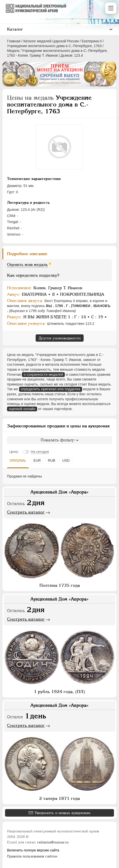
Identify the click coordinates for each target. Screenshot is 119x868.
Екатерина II (92, 41)
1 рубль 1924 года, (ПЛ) (59, 692)
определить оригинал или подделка (51, 389)
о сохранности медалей (43, 374)
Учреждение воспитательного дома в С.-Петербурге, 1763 (54, 46)
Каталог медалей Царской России (51, 41)
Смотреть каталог (26, 512)
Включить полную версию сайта (33, 850)
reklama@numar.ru (53, 842)
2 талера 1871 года (59, 798)
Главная (14, 41)
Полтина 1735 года (60, 585)
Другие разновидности (60, 338)
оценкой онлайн (22, 409)
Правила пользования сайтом (32, 856)
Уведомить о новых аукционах (63, 813)
